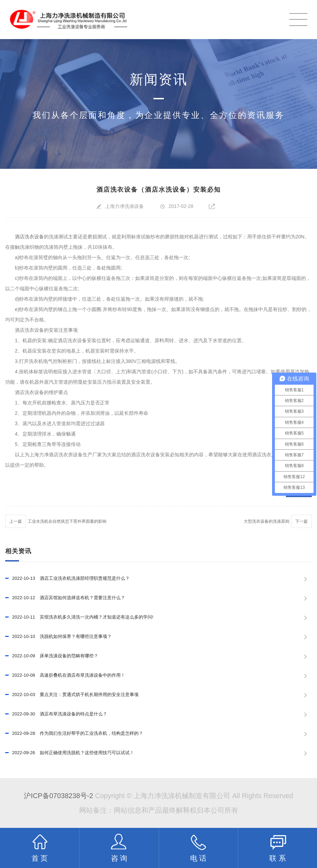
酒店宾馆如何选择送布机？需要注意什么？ (65, 598)
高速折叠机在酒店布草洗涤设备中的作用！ (65, 675)
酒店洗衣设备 (29, 237)
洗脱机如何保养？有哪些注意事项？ (58, 637)
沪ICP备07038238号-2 (58, 796)
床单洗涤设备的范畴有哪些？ (52, 656)
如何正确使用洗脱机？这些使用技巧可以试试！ (70, 753)
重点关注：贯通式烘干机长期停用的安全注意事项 (72, 695)
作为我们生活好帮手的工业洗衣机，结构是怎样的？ (74, 733)
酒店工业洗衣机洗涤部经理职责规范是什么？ (67, 578)
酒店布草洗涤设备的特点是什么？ (56, 714)
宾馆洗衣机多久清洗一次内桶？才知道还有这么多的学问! (79, 617)
